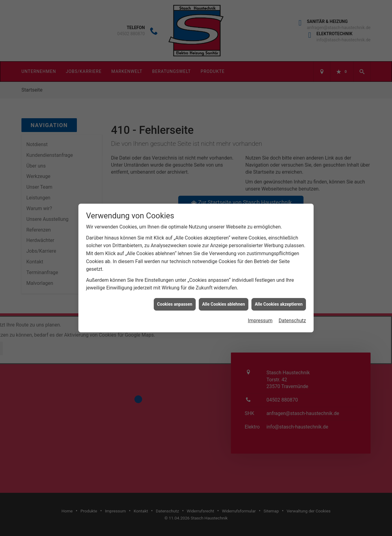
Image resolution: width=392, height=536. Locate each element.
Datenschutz (292, 312)
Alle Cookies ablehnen (224, 295)
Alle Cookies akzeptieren (279, 295)
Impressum (260, 312)
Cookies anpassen (175, 295)
